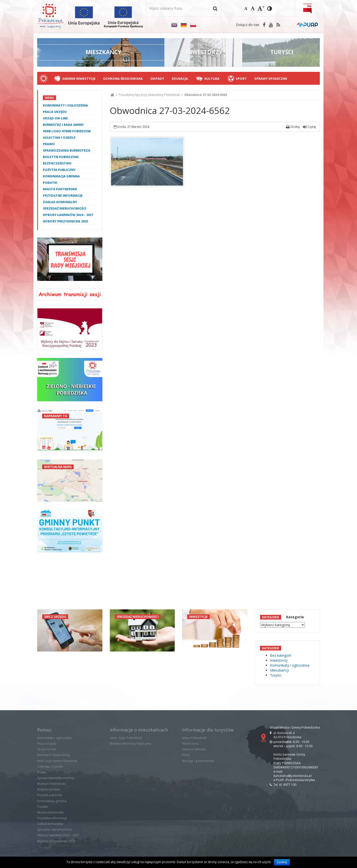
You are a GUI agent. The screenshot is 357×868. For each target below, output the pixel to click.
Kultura (212, 79)
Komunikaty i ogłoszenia (65, 105)
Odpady (157, 79)
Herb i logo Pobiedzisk (126, 738)
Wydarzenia (191, 744)
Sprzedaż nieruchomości (65, 208)
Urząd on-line (55, 118)
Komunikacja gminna (61, 176)
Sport (241, 79)
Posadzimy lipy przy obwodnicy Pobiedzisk (149, 95)
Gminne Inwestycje (79, 79)
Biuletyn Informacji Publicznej (130, 744)
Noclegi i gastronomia (198, 761)
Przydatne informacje (63, 196)
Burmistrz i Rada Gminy (63, 125)
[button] (215, 8)
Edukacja (180, 79)
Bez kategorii (281, 655)
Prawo (49, 144)
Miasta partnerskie (60, 189)
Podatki (50, 183)
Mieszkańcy (279, 670)
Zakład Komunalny (60, 202)
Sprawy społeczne (271, 79)
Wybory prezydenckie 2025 (65, 221)
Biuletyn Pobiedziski (61, 157)
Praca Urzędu (55, 112)
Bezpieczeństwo (57, 163)
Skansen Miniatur (194, 749)
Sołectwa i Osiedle (59, 138)
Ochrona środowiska (123, 79)
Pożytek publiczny (59, 170)
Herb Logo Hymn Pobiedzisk (67, 131)
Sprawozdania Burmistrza (67, 150)
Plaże (186, 755)
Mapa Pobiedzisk (194, 738)
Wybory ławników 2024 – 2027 (68, 215)
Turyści (276, 675)
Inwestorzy (279, 660)
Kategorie (295, 617)
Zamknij (282, 862)
